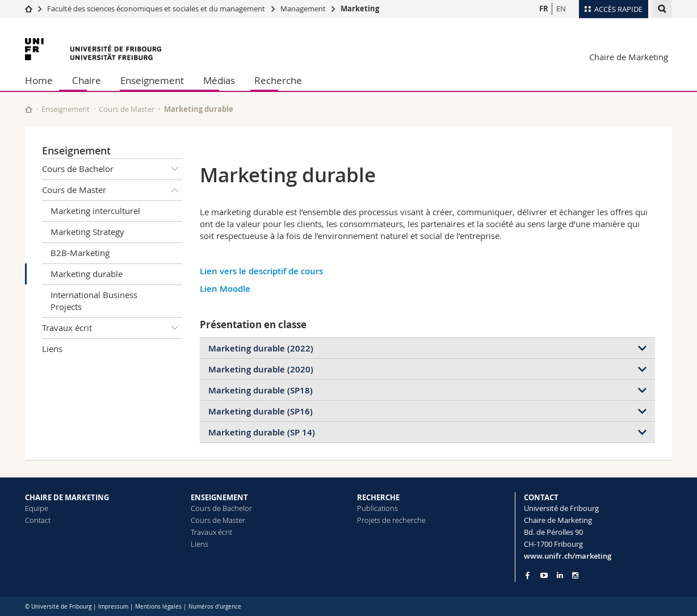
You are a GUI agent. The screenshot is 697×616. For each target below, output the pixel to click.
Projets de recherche (391, 520)
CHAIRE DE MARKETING (67, 497)
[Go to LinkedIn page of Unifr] (560, 575)
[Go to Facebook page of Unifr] (528, 575)
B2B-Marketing (80, 253)
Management (304, 9)
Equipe (37, 508)
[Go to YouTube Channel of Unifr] (544, 575)
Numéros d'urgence (215, 607)
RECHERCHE (378, 497)
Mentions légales (158, 607)
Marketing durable (87, 274)
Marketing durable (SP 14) (262, 432)
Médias (219, 80)
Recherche (278, 80)
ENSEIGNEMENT (219, 497)
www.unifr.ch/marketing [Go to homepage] (568, 556)
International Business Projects (94, 301)
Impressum (113, 607)
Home (39, 80)
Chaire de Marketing (629, 57)
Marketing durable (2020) (261, 369)
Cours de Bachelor (112, 169)
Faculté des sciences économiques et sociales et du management (156, 9)
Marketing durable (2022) (261, 348)
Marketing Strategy (87, 232)
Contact (38, 520)
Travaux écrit (112, 328)
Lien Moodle (226, 289)
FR (544, 9)
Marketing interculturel (95, 211)
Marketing (360, 9)
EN (561, 9)
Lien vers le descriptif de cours (263, 271)
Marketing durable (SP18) (261, 390)
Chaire (87, 80)
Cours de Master (127, 109)
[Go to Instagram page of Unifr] (575, 575)
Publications (377, 508)
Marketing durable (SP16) (261, 411)
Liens (52, 349)
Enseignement (152, 80)
